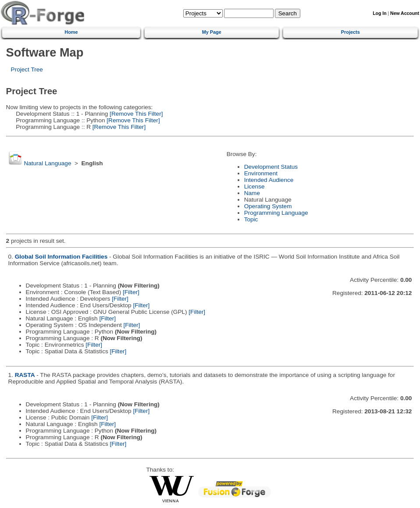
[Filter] (131, 292)
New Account (405, 13)
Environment (261, 173)
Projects (351, 32)
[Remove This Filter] (135, 114)
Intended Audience (269, 180)
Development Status (271, 167)
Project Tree (27, 69)
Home (71, 32)
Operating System (268, 206)
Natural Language (47, 163)
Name (252, 193)
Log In (379, 13)
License (254, 187)
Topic (251, 219)
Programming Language (276, 213)
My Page (212, 32)
